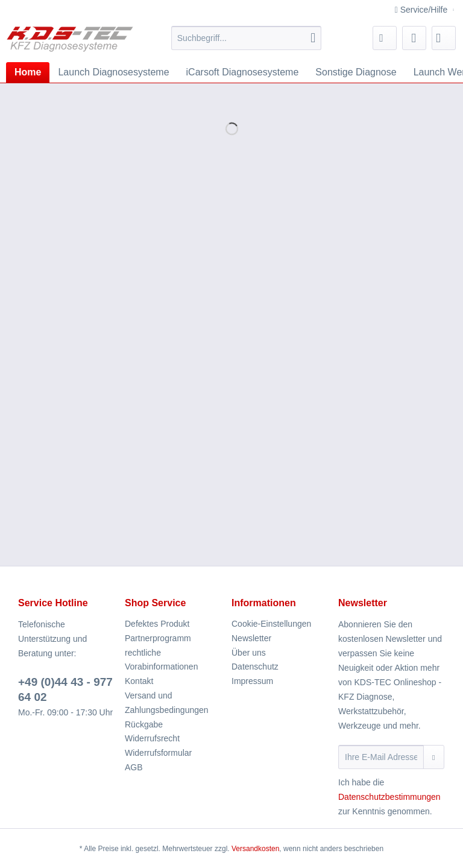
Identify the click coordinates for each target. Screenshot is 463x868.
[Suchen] (313, 38)
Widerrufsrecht (152, 738)
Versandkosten (255, 849)
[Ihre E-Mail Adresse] (381, 757)
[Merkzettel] (385, 38)
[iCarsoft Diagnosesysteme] (243, 72)
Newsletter (251, 638)
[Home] (28, 72)
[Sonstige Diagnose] (356, 72)
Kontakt (139, 681)
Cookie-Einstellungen (271, 624)
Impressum (252, 681)
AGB (134, 767)
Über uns (249, 653)
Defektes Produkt (157, 624)
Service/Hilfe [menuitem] (422, 10)
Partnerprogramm (158, 638)
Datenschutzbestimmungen (389, 797)
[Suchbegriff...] (247, 38)
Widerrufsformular (158, 753)
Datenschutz (255, 667)
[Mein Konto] (414, 38)
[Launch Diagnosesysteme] (113, 72)
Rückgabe (144, 724)
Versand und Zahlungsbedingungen (167, 703)
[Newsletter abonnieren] (434, 757)
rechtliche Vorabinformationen (161, 660)
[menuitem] (247, 43)
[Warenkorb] (444, 38)
